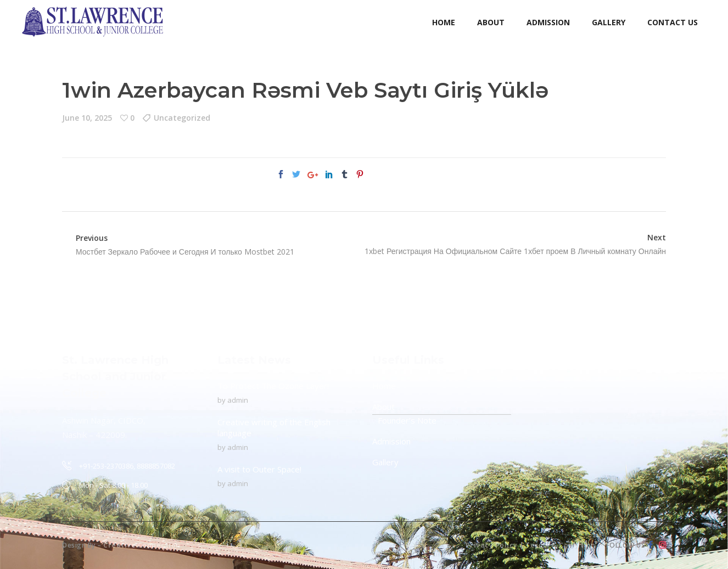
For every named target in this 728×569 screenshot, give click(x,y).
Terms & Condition (561, 545)
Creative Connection (142, 545)
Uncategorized (182, 118)
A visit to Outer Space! (259, 469)
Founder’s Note (407, 420)
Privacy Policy (492, 545)
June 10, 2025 (87, 118)
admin (238, 400)
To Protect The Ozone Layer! (273, 386)
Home (384, 386)
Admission (391, 441)
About (383, 407)
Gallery (385, 462)
